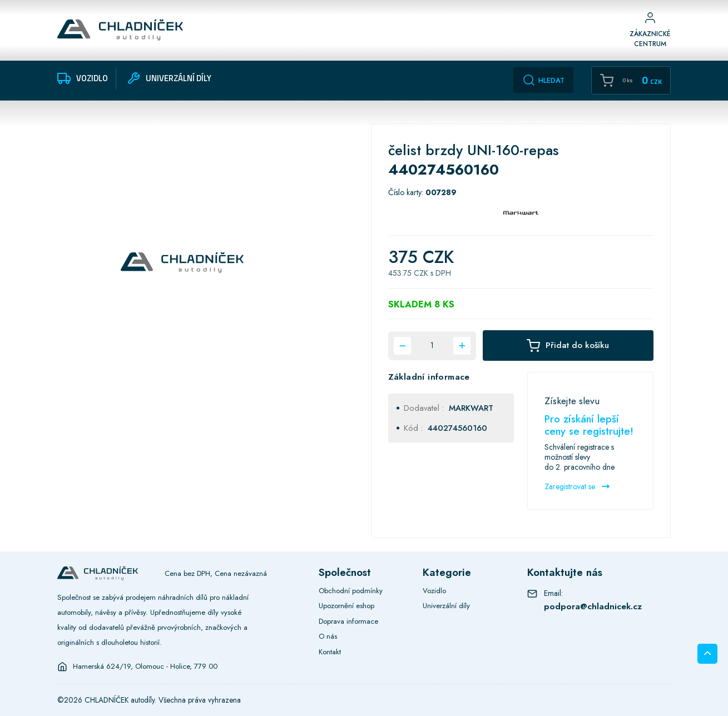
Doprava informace (348, 621)
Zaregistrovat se (577, 486)
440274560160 (457, 428)
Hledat (543, 80)
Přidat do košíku (568, 346)
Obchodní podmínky (351, 591)
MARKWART (471, 408)
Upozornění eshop (346, 606)
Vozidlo (434, 591)
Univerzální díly (446, 606)
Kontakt (330, 652)
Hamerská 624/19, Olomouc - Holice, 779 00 (145, 667)
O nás (328, 636)
